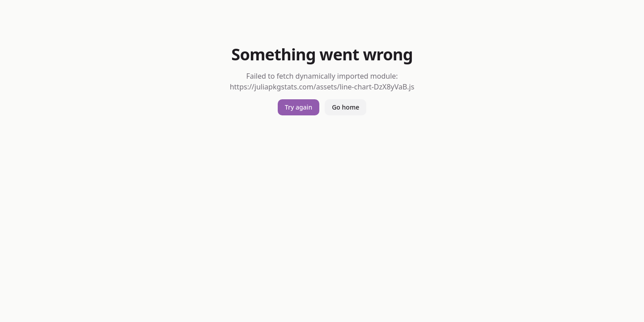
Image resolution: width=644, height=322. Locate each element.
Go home (345, 107)
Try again (299, 107)
